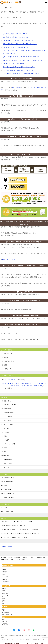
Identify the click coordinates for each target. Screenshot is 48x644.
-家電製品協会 (4, 623)
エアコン (12, 384)
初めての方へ (4, 570)
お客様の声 (4, 573)
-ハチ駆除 (4, 599)
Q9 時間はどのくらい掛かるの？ (13, 64)
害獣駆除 (5, 436)
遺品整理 (5, 365)
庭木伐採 (5, 448)
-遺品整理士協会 (5, 625)
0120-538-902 (17, 87)
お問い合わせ (4, 580)
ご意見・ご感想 (5, 576)
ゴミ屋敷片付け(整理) (8, 361)
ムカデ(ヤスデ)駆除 (7, 424)
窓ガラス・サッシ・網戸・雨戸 (24, 386)
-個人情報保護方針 (5, 613)
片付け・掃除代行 (7, 353)
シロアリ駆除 (6, 428)
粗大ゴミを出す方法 (8, 512)
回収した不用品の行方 (8, 493)
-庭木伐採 (4, 600)
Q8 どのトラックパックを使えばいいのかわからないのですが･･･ (24, 60)
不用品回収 (5, 357)
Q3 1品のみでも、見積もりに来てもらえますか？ (19, 41)
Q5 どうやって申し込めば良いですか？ (16, 47)
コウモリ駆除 (6, 440)
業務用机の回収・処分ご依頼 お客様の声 (14, 526)
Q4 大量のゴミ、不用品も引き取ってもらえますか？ (20, 44)
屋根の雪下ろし (8, 460)
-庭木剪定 (4, 602)
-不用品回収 (4, 589)
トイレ (7, 386)
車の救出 (6, 467)
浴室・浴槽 (40, 384)
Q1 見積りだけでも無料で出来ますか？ (16, 34)
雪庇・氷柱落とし (9, 463)
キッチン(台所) (20, 384)
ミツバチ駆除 (8, 420)
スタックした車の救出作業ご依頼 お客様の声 (15, 538)
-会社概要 (4, 609)
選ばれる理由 (4, 571)
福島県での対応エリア (8, 478)
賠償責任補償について (6, 581)
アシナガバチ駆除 (9, 413)
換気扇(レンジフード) (31, 384)
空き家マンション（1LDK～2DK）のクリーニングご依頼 (17, 522)
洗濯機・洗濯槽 (38, 386)
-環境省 (3, 620)
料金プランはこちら (9, 259)
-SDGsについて (5, 621)
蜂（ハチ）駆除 (6, 409)
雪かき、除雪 (6, 456)
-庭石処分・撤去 (5, 594)
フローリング (5, 384)
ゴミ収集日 (5, 508)
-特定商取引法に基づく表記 (7, 614)
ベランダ (12, 386)
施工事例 (3, 575)
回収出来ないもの (9, 497)
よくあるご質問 (6, 490)
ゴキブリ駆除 (6, 432)
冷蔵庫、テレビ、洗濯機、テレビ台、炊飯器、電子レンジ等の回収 (20, 530)
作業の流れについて (8, 482)
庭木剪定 (5, 452)
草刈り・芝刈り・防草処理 (9, 405)
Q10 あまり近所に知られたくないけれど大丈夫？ (19, 67)
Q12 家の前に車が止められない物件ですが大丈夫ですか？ (21, 74)
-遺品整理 (4, 590)
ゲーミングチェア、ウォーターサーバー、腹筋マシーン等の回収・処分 (21, 534)
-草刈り (3, 604)
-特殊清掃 (4, 597)
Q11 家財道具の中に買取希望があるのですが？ (18, 70)
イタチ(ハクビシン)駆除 (9, 444)
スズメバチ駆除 (8, 416)
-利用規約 (4, 611)
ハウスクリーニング (9, 380)
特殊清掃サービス (7, 369)
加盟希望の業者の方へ (8, 547)
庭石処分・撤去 (6, 401)
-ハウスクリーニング (6, 595)
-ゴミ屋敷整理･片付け (6, 592)
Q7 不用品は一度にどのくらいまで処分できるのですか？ (21, 57)
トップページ (4, 568)
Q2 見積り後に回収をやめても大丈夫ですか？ (18, 37)
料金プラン (5, 486)
